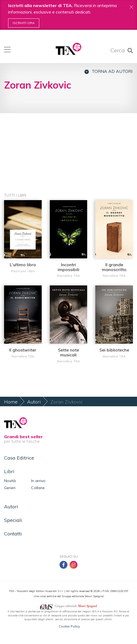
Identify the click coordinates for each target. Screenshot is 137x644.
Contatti (13, 534)
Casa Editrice (19, 458)
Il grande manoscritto (114, 267)
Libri (9, 471)
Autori (34, 402)
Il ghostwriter (23, 350)
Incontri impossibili (68, 267)
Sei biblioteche (114, 350)
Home (11, 402)
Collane (38, 488)
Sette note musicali (68, 352)
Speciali (13, 520)
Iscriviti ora (24, 23)
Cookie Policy (69, 626)
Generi (10, 488)
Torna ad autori (108, 71)
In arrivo (38, 481)
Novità (10, 481)
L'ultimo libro (23, 265)
